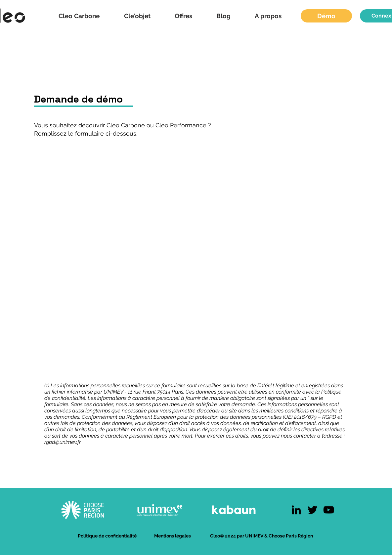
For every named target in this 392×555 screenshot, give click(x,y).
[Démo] (326, 16)
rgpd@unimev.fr (63, 442)
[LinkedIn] (296, 510)
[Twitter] (312, 510)
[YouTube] (329, 510)
